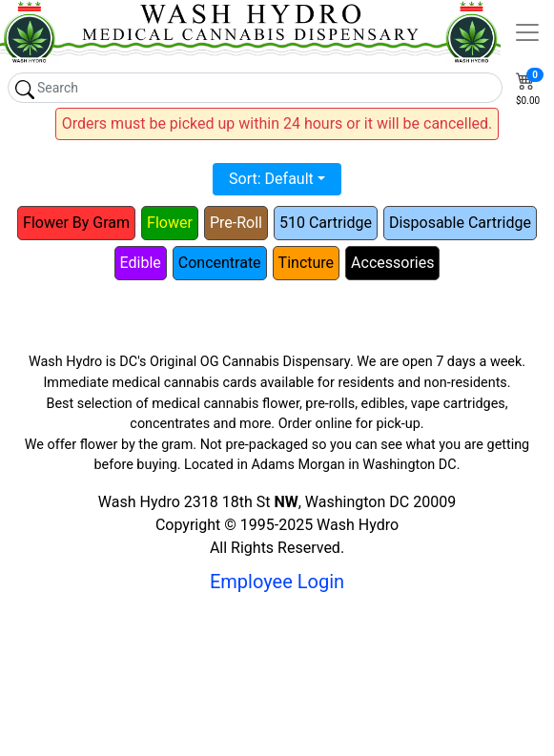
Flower (170, 223)
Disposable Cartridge (460, 223)
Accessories (392, 263)
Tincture (306, 263)
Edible (141, 263)
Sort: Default (271, 179)
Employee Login (277, 582)
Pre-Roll (236, 223)
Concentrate (220, 263)
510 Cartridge (326, 223)
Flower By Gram (76, 223)
